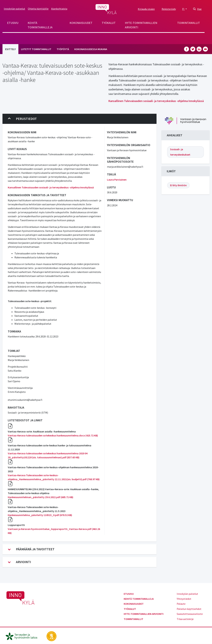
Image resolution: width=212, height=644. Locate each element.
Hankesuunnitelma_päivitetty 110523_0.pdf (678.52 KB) (40, 515)
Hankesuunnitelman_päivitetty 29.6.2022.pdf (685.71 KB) (40, 497)
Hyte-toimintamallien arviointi (141, 25)
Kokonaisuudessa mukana (91, 49)
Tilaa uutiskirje (185, 619)
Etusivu (13, 23)
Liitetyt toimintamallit (36, 49)
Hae (199, 9)
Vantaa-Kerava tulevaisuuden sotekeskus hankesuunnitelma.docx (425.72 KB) (53, 435)
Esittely (10, 49)
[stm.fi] (52, 636)
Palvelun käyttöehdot (189, 609)
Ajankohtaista (59, 9)
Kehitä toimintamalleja (40, 25)
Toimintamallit (189, 23)
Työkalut (109, 23)
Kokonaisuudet (81, 23)
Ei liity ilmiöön (178, 185)
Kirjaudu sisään (146, 9)
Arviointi (19, 562)
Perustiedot (22, 119)
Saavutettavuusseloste (190, 614)
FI (184, 9)
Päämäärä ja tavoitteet (31, 549)
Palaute (181, 604)
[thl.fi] (23, 636)
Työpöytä (63, 49)
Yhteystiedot (184, 599)
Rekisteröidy (169, 9)
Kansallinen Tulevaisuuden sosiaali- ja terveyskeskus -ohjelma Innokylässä (156, 101)
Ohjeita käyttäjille (38, 9)
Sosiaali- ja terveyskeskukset (180, 152)
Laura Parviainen (117, 180)
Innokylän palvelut (14, 9)
